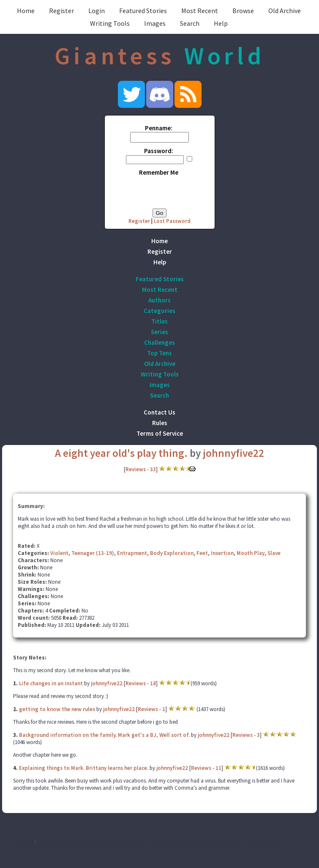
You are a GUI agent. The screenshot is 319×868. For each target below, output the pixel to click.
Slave (274, 553)
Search (190, 23)
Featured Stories (143, 11)
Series (159, 332)
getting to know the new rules (57, 709)
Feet (202, 553)
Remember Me (159, 172)
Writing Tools (110, 23)
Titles (159, 321)
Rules (160, 423)
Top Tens (159, 353)
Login (97, 11)
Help (221, 23)
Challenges (159, 342)
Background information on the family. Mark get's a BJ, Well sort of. (104, 735)
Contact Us (159, 412)
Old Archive (285, 11)
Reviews (136, 469)
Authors (159, 300)
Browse (243, 11)
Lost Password (172, 221)
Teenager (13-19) (93, 553)
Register (61, 11)
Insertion (222, 553)
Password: (159, 151)
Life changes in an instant (51, 683)
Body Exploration (172, 553)
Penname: (159, 128)
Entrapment (132, 553)
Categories (159, 311)
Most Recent (200, 11)
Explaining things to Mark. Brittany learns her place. (84, 768)
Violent (59, 553)
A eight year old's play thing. (121, 453)
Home (26, 11)
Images (155, 23)
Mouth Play (251, 553)
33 (153, 469)
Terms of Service (160, 433)
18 (153, 683)
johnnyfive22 (233, 453)
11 (218, 768)
